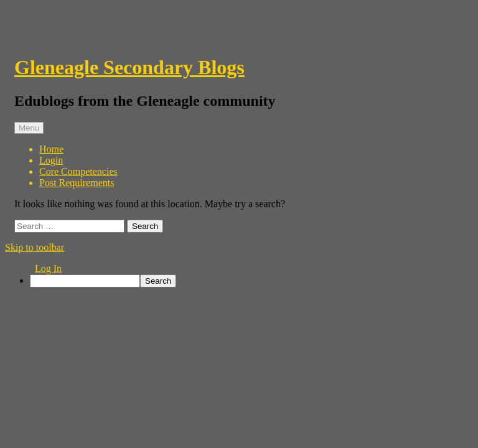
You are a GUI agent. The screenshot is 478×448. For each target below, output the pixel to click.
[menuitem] (251, 281)
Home (51, 149)
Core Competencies (78, 171)
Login (51, 160)
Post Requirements (77, 183)
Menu (29, 128)
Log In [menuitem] (48, 268)
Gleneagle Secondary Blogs (129, 67)
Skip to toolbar (35, 247)
